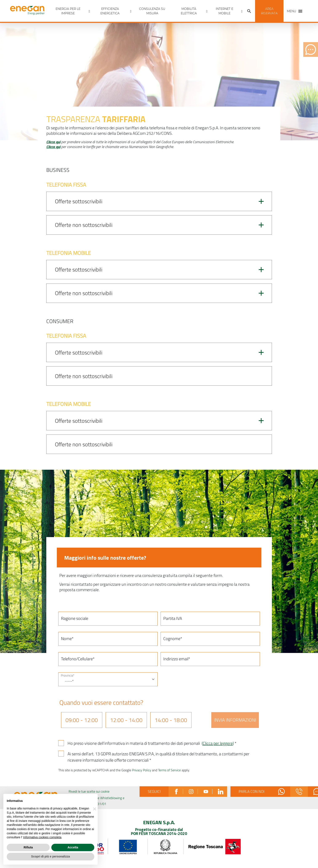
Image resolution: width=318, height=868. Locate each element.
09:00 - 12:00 (82, 720)
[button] (269, 11)
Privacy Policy (142, 770)
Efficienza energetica (110, 11)
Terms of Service (169, 770)
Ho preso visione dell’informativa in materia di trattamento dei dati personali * (152, 743)
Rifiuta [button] (28, 847)
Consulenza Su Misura (152, 11)
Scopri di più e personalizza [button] (51, 856)
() (218, 743)
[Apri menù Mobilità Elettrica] (207, 11)
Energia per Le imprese (68, 11)
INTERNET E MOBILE (224, 11)
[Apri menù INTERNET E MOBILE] (242, 11)
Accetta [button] (73, 847)
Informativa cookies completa (42, 837)
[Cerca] (249, 11)
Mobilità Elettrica (189, 11)
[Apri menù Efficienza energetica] (131, 11)
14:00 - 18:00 (171, 720)
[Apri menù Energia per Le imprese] (89, 11)
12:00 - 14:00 (126, 720)
